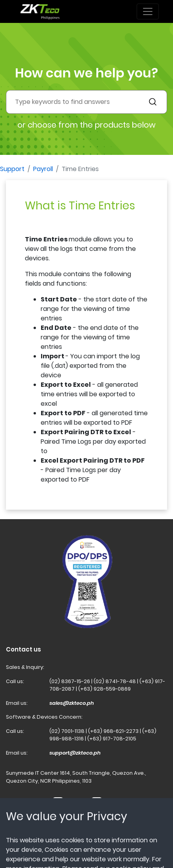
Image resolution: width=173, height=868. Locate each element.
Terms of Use (23, 841)
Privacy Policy (68, 841)
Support (12, 169)
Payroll (43, 169)
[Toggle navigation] (148, 11)
